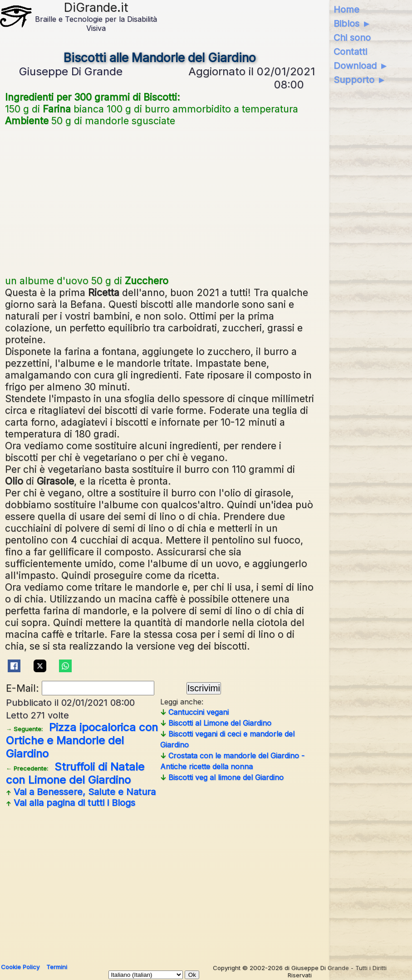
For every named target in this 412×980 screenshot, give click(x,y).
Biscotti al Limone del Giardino (216, 723)
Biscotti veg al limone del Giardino (222, 777)
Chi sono (352, 38)
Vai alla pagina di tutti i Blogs (71, 803)
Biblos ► (352, 24)
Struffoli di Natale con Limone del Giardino (75, 773)
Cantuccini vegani (194, 712)
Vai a (81, 792)
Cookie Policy (20, 967)
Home (346, 10)
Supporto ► (360, 80)
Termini (57, 967)
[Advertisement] (160, 199)
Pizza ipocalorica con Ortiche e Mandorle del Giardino (82, 740)
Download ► (361, 66)
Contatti (350, 52)
